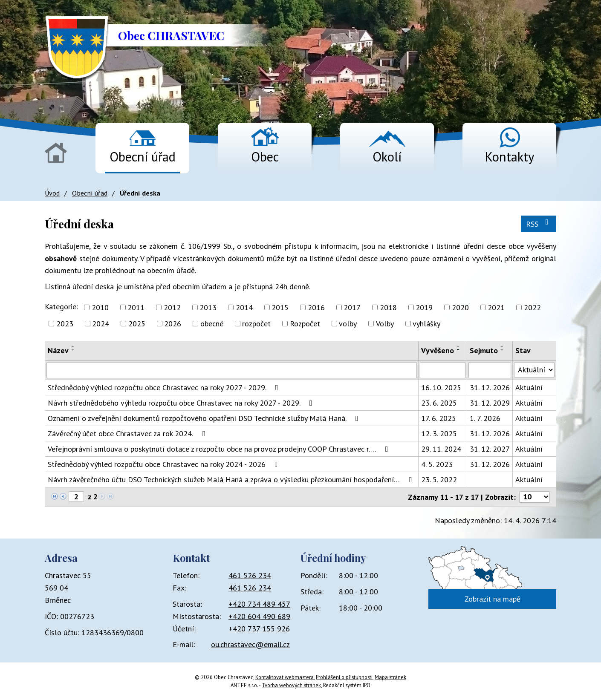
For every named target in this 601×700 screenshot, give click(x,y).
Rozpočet (305, 324)
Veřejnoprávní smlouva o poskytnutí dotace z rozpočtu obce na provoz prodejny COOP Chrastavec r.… (220, 449)
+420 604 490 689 (259, 616)
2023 (65, 324)
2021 (496, 307)
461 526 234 (250, 575)
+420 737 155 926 (259, 629)
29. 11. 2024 (441, 449)
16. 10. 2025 (441, 387)
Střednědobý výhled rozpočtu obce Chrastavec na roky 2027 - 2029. (165, 387)
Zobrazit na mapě (493, 599)
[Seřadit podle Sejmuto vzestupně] (503, 346)
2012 (172, 307)
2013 (208, 307)
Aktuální (529, 387)
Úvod (56, 153)
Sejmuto (484, 350)
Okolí (387, 157)
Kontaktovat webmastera (285, 677)
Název (58, 350)
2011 (136, 307)
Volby (385, 324)
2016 (316, 307)
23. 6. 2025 (439, 403)
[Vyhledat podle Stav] (534, 370)
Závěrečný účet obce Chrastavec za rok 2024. (128, 434)
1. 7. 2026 (485, 418)
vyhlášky (426, 324)
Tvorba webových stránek (291, 685)
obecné (212, 324)
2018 (388, 307)
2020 (460, 307)
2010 (100, 307)
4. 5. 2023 (437, 464)
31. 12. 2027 (490, 449)
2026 (173, 324)
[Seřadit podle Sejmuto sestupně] (503, 350)
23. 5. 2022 (439, 480)
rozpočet (256, 324)
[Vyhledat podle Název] (232, 370)
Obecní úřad (143, 157)
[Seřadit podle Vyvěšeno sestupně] (459, 350)
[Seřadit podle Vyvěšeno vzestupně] (459, 346)
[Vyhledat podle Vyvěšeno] (443, 370)
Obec (265, 157)
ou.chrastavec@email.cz (250, 644)
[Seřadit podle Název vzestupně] (73, 346)
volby (348, 324)
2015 (280, 307)
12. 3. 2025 (439, 434)
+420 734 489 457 (259, 604)
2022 (532, 307)
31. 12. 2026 (490, 387)
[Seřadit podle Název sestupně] (73, 350)
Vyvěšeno (438, 350)
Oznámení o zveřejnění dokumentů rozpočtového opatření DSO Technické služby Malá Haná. (205, 418)
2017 (352, 307)
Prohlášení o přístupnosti (344, 677)
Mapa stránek (390, 677)
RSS (539, 223)
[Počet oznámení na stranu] (535, 497)
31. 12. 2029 (490, 403)
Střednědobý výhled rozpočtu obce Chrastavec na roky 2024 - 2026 (165, 464)
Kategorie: (61, 307)
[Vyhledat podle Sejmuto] (490, 370)
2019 (424, 307)
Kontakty (509, 157)
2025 (137, 324)
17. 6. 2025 (439, 418)
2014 (244, 307)
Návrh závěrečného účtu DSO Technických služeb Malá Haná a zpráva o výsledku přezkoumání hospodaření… (231, 480)
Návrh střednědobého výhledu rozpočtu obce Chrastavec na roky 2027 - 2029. (182, 403)
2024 (101, 324)
